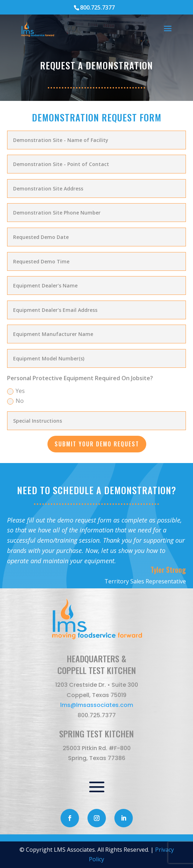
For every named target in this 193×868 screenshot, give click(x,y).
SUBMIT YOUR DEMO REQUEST (97, 444)
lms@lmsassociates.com (97, 705)
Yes (16, 391)
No (15, 401)
